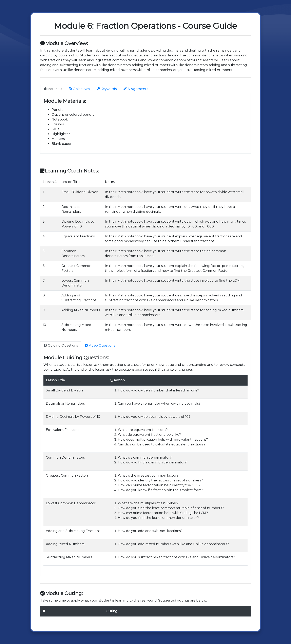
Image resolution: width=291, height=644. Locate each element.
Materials (53, 89)
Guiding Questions (61, 345)
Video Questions (100, 345)
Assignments (136, 89)
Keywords (107, 89)
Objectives (79, 89)
